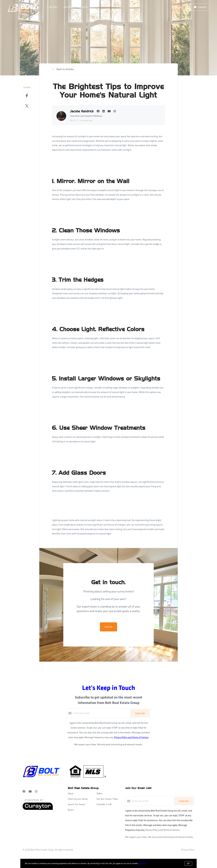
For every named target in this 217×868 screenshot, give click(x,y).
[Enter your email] (101, 713)
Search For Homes (76, 804)
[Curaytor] (38, 809)
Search (83, 7)
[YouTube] (30, 791)
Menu (179, 8)
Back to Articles (65, 69)
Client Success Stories (78, 799)
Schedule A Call (104, 804)
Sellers (68, 7)
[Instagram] (36, 791)
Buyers (53, 7)
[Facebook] (24, 791)
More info (143, 863)
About (71, 793)
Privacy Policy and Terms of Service (131, 737)
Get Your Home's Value (107, 799)
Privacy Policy (188, 850)
